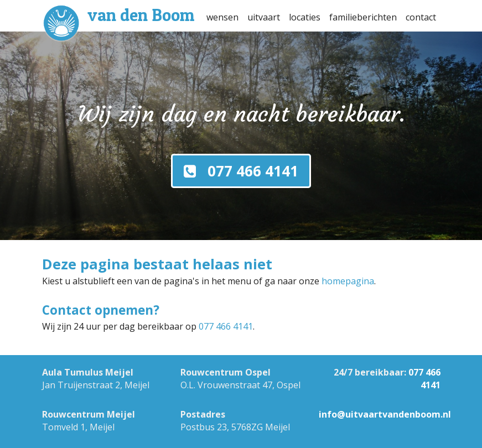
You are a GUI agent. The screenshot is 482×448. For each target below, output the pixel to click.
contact (421, 17)
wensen (222, 17)
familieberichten (363, 17)
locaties (305, 17)
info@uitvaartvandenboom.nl (385, 414)
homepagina (348, 281)
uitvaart (264, 17)
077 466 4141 (226, 326)
